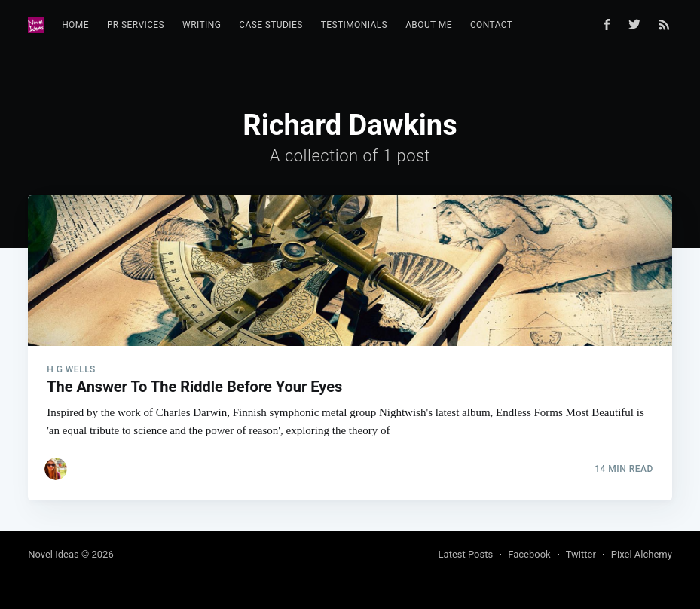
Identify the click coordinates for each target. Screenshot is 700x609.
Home (75, 25)
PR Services (136, 25)
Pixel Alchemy (642, 554)
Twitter (581, 554)
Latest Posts (466, 554)
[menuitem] (75, 25)
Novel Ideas (53, 554)
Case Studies (271, 25)
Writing (202, 25)
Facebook (529, 554)
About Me (429, 25)
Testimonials (354, 25)
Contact (492, 25)
